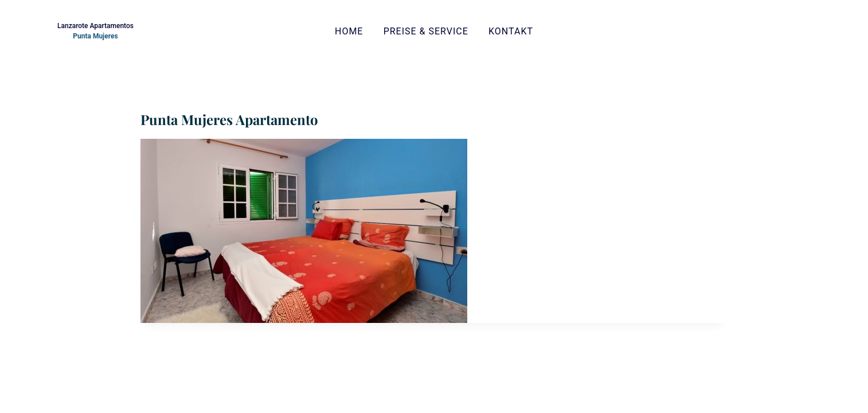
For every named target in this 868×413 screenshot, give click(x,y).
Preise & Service (426, 31)
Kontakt (511, 31)
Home (349, 31)
